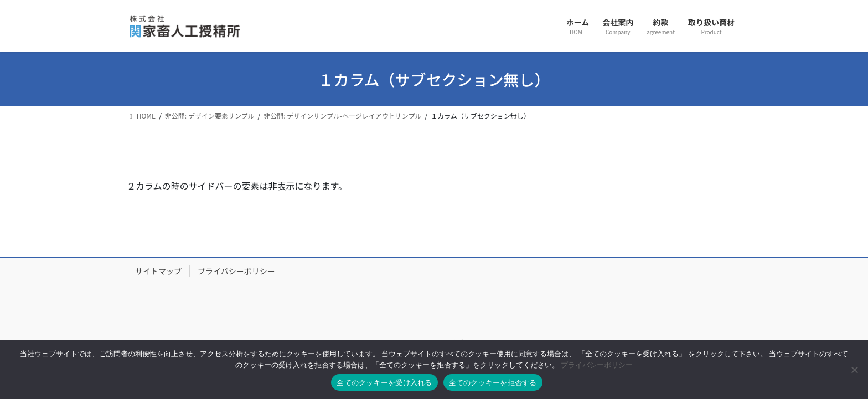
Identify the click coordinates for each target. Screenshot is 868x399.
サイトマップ (158, 271)
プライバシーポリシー (236, 271)
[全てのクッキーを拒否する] (854, 370)
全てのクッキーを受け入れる (384, 383)
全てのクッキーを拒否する (493, 383)
